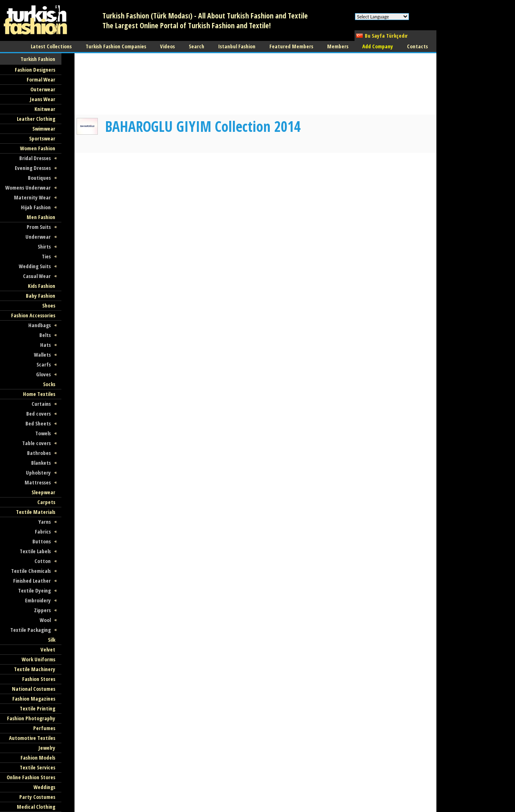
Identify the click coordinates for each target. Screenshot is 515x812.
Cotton (43, 561)
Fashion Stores (39, 679)
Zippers (42, 610)
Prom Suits (39, 227)
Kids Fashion (42, 286)
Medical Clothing (36, 807)
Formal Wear (41, 79)
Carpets (46, 502)
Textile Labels (35, 551)
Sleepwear (43, 492)
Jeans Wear (43, 99)
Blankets (41, 463)
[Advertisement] (114, 84)
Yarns (45, 522)
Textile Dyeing (34, 590)
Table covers (36, 443)
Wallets (42, 355)
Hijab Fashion (36, 207)
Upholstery (38, 473)
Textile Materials (36, 512)
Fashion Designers (35, 70)
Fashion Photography (31, 718)
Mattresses (38, 482)
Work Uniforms (38, 659)
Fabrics (43, 532)
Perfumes (44, 728)
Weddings (44, 787)
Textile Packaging (30, 630)
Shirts (44, 247)
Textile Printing (37, 708)
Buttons (42, 541)
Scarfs (44, 364)
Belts (45, 335)
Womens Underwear (28, 188)
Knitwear (45, 109)
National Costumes (34, 689)
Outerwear (43, 89)
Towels (43, 433)
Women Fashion (38, 148)
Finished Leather (32, 581)
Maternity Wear (32, 197)
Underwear (38, 237)
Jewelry (47, 748)
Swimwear (44, 129)
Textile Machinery (35, 669)
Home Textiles (39, 394)
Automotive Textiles (32, 738)
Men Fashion (41, 217)
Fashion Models (38, 758)
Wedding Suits (35, 266)
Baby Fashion (41, 296)
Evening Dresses (33, 168)
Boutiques (39, 178)
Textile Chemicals (31, 571)
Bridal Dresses (35, 158)
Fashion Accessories (33, 315)
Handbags (40, 325)
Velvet (48, 649)
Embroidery (38, 600)
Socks (49, 384)
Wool (45, 620)
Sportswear (42, 138)
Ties (46, 256)
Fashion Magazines (34, 699)
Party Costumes (37, 797)
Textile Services (37, 767)
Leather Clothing (36, 119)
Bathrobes (39, 453)
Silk (52, 640)
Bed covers (38, 414)
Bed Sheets (38, 423)
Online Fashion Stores (31, 777)
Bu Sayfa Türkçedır (386, 36)
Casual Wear (37, 276)
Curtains (41, 404)
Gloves (43, 374)
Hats (45, 345)
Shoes (49, 305)
